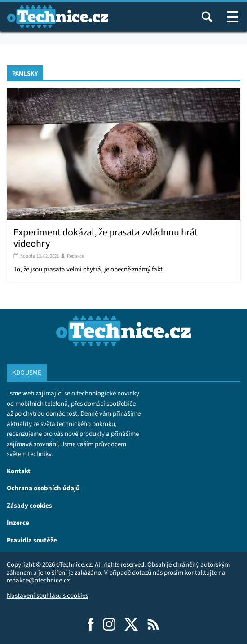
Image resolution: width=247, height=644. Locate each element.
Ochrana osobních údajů (43, 488)
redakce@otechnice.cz (38, 580)
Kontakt (19, 471)
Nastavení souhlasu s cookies (47, 595)
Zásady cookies (29, 505)
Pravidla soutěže (32, 540)
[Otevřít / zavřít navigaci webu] (233, 17)
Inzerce (18, 522)
